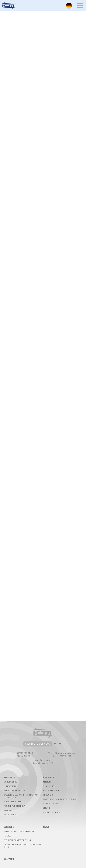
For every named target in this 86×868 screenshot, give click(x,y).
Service (7, 836)
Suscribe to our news (38, 744)
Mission (47, 782)
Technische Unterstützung (17, 840)
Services (9, 827)
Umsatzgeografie (52, 812)
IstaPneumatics (62, 756)
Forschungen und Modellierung (60, 799)
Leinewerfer (10, 786)
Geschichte (49, 786)
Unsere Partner (51, 804)
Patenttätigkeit (11, 815)
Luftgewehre (10, 782)
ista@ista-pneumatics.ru (62, 753)
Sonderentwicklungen (15, 802)
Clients (47, 808)
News (46, 827)
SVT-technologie (51, 791)
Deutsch (69, 6)
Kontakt (9, 859)
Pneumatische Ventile (14, 791)
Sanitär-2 (8, 810)
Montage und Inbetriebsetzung (19, 831)
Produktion (49, 795)
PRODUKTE (9, 777)
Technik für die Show (14, 806)
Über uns (48, 777)
